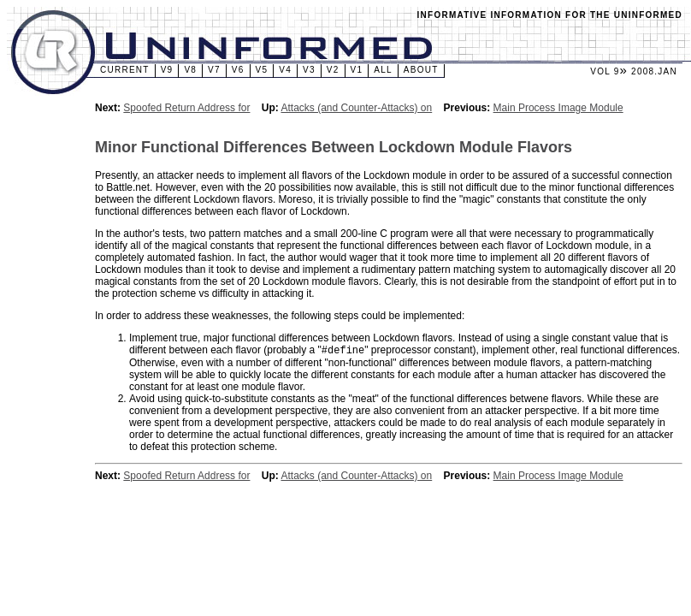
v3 (309, 70)
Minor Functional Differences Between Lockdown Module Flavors (334, 147)
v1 (357, 70)
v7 (214, 70)
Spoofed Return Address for (186, 108)
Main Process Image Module (558, 108)
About (421, 70)
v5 (262, 70)
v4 (285, 70)
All (383, 70)
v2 (333, 70)
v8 (190, 70)
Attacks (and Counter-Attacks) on (356, 108)
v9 (167, 70)
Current (125, 70)
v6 (238, 70)
